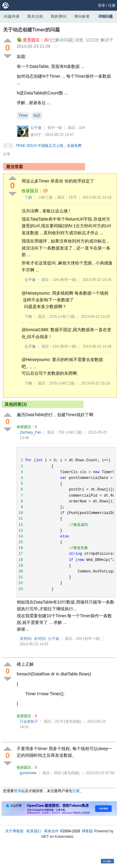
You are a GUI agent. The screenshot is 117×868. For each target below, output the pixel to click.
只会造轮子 (29, 721)
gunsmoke (28, 773)
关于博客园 (14, 831)
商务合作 (51, 831)
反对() (40, 639)
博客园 (87, 831)
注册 (112, 5)
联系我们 (34, 831)
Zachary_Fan (31, 432)
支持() (26, 639)
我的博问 (59, 16)
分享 (7, 154)
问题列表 (12, 16)
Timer (23, 115)
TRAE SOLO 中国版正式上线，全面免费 (49, 146)
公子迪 (36, 128)
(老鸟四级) (73, 721)
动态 (37, 115)
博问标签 (82, 16)
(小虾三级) (67, 317)
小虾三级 (45, 197)
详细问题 (105, 16)
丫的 (28, 197)
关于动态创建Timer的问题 (31, 30)
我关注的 (35, 16)
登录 (102, 5)
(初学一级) (68, 280)
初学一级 (55, 128)
